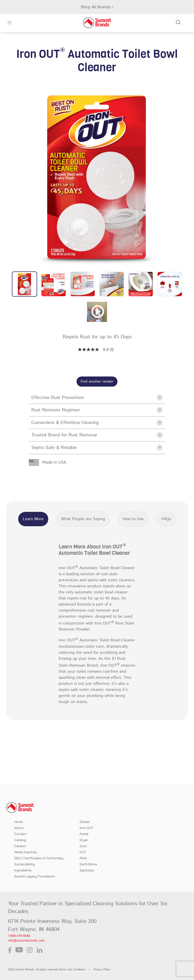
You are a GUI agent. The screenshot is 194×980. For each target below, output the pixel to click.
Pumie (84, 834)
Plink (83, 858)
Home (18, 822)
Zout (83, 846)
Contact (20, 834)
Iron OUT (86, 828)
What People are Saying (83, 519)
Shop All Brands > (97, 7)
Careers (20, 846)
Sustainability (25, 864)
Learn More (33, 519)
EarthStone (88, 864)
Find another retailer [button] (97, 382)
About (19, 828)
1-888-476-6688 (19, 936)
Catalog (20, 840)
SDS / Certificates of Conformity (39, 858)
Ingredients (23, 870)
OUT (83, 852)
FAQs (166, 519)
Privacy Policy (102, 970)
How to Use (133, 519)
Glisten (85, 822)
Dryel (84, 840)
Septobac (87, 870)
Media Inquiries (26, 852)
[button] (10, 23)
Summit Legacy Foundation (35, 876)
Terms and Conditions (72, 970)
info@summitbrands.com (26, 941)
